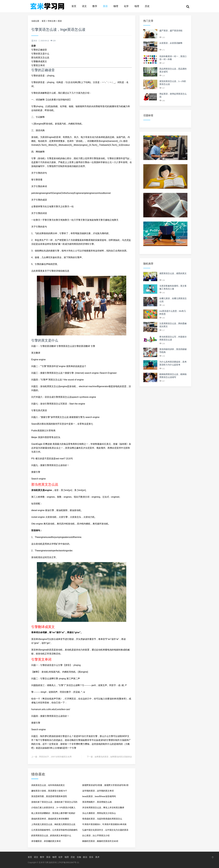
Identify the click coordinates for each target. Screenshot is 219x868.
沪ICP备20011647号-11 (69, 862)
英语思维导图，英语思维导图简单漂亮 (49, 796)
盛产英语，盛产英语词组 (171, 31)
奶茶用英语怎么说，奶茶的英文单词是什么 (51, 835)
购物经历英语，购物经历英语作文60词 (100, 841)
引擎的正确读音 (39, 50)
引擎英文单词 (38, 65)
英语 (105, 6)
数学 (95, 6)
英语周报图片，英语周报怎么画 (97, 802)
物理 (116, 6)
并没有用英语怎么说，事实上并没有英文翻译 (103, 808)
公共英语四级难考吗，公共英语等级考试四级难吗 (54, 830)
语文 (84, 6)
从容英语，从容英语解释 (171, 43)
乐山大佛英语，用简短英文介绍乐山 (99, 813)
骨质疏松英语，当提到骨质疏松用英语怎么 (102, 819)
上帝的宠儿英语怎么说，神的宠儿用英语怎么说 (53, 824)
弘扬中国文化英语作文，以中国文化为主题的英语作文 (105, 831)
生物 (79, 857)
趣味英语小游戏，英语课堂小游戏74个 (49, 791)
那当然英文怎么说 (40, 58)
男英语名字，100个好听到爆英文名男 (55, 757)
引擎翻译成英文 (39, 61)
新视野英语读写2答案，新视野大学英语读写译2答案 (105, 786)
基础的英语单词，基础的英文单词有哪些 (50, 819)
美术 (97, 857)
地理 (137, 6)
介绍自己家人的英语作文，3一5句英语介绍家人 (53, 808)
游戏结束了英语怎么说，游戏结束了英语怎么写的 (54, 802)
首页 (74, 6)
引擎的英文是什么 (40, 54)
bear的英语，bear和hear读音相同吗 (99, 796)
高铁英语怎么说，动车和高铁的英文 (48, 785)
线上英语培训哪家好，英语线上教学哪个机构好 (53, 813)
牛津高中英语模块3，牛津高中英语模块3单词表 (104, 824)
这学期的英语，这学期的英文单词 (98, 791)
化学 (126, 6)
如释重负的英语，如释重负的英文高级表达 (113, 757)
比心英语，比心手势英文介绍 (96, 835)
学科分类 (52, 21)
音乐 (91, 857)
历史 (147, 6)
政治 (85, 857)
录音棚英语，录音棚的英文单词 (46, 841)
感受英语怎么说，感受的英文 (173, 273)
